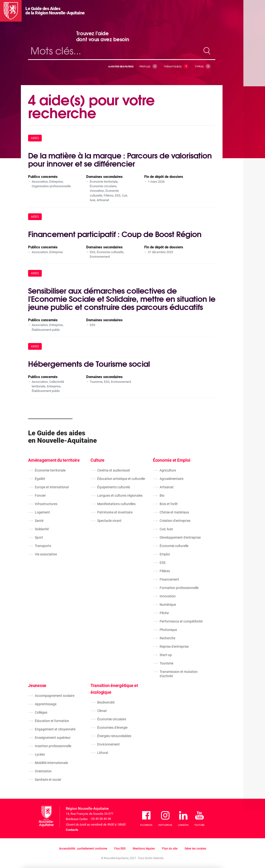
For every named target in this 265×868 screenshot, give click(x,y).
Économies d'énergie (112, 728)
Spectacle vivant (109, 521)
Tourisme (166, 663)
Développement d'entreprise (180, 537)
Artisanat (167, 487)
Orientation (43, 771)
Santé (39, 521)
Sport (39, 537)
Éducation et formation (52, 721)
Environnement (108, 744)
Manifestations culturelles (116, 504)
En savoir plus (103, 848)
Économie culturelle (174, 546)
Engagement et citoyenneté (55, 729)
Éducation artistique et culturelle (121, 479)
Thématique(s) (176, 67)
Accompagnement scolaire (55, 696)
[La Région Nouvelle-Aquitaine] (11, 11)
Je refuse (177, 842)
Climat (102, 711)
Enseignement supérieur (53, 738)
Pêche (164, 613)
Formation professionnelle (179, 588)
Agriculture (168, 470)
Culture (97, 460)
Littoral (103, 753)
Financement (169, 579)
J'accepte (205, 842)
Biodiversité (106, 702)
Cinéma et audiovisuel (113, 470)
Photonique (168, 630)
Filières (165, 571)
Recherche (167, 638)
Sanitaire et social (48, 780)
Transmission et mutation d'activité (179, 674)
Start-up (166, 655)
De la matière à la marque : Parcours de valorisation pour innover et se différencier (120, 159)
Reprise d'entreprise (174, 647)
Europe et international (52, 487)
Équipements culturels (114, 487)
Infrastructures (46, 504)
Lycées (40, 754)
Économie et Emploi (172, 460)
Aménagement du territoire (54, 460)
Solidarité (42, 529)
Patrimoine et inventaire (115, 512)
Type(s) (203, 67)
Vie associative (46, 554)
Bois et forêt (169, 504)
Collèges (41, 712)
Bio (162, 495)
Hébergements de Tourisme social (89, 363)
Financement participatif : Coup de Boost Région (115, 233)
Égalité (40, 479)
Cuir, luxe (166, 529)
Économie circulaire (112, 719)
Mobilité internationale (51, 763)
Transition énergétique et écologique (114, 689)
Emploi (165, 554)
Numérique (168, 605)
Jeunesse (37, 685)
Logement (42, 512)
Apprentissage (46, 704)
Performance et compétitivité (181, 621)
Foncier (40, 495)
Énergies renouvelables (114, 736)
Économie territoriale (50, 470)
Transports (43, 546)
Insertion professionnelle (53, 746)
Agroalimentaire (172, 479)
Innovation (168, 596)
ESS (163, 563)
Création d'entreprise (175, 521)
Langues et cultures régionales (120, 495)
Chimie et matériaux (174, 512)
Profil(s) (148, 67)
